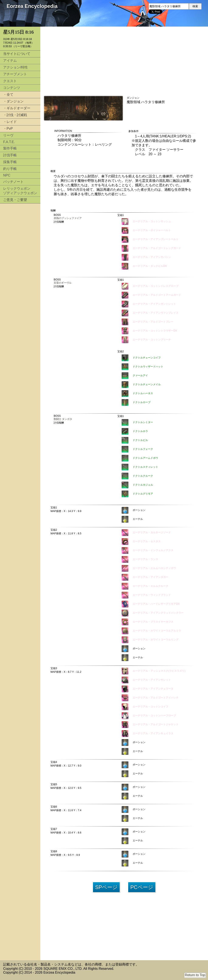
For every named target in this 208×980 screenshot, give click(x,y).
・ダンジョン (13, 101)
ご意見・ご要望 (15, 200)
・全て (8, 95)
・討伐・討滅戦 (15, 115)
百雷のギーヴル (63, 283)
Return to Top (195, 975)
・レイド (10, 122)
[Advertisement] (20, 270)
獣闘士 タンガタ (63, 419)
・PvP (8, 129)
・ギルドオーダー (17, 108)
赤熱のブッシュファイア (68, 218)
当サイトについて (17, 54)
